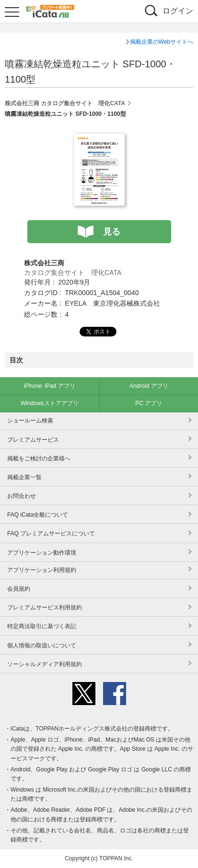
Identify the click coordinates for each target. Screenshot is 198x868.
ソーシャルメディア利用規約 (45, 664)
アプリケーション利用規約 (42, 570)
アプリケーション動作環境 (42, 553)
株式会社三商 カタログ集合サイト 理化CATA (65, 103)
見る (112, 232)
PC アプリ (149, 403)
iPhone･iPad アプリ (50, 386)
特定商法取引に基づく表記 (42, 626)
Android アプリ (149, 386)
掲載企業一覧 (24, 477)
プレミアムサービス (33, 440)
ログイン (178, 11)
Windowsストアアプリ (50, 403)
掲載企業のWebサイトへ (162, 42)
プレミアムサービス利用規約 (45, 608)
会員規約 (19, 589)
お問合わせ (22, 496)
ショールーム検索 (30, 421)
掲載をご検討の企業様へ (39, 459)
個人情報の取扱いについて (42, 645)
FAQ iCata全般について (38, 515)
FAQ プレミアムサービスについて (51, 533)
